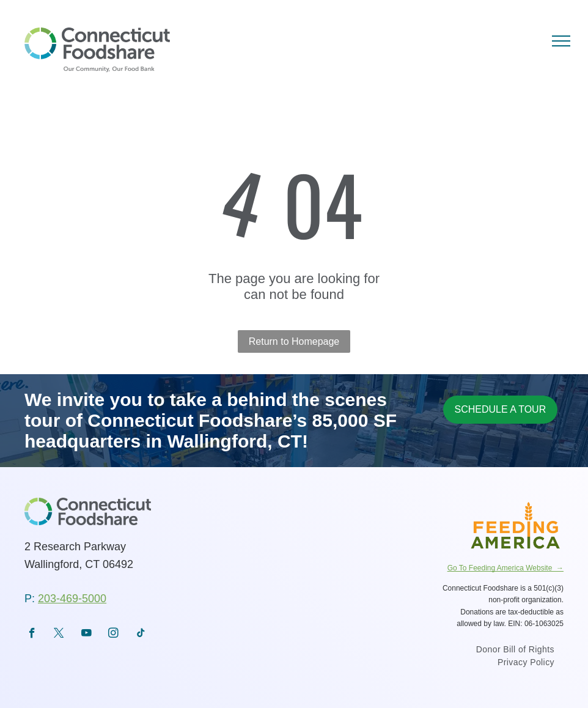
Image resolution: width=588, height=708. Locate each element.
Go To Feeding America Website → (505, 568)
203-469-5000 (72, 599)
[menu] (561, 41)
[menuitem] (515, 651)
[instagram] (113, 635)
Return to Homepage (294, 341)
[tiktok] (141, 635)
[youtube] (86, 635)
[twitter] (59, 635)
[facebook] (32, 635)
